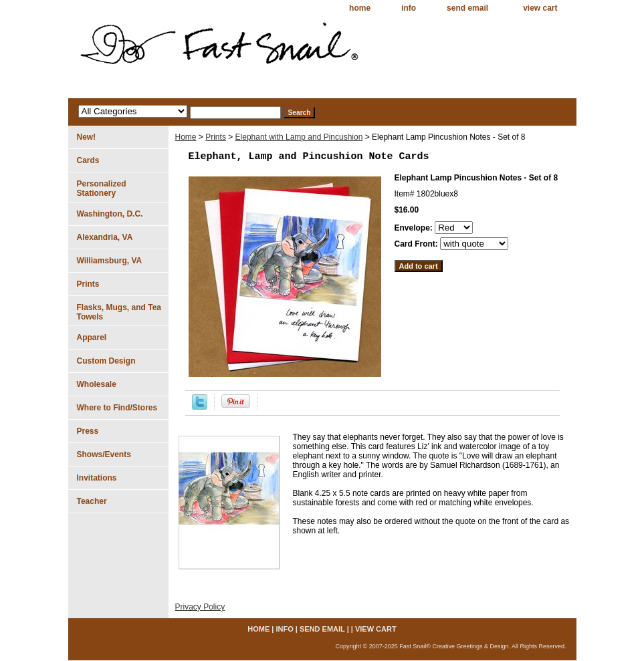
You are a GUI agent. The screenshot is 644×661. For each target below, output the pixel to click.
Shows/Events (104, 454)
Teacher (92, 501)
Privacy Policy (200, 607)
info (409, 8)
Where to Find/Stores (117, 408)
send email (467, 8)
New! (87, 137)
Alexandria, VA (105, 237)
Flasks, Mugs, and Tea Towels (119, 312)
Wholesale (97, 384)
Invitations (97, 478)
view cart (540, 8)
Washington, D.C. (110, 214)
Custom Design (106, 361)
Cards (88, 160)
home (360, 8)
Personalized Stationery (102, 188)
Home (186, 137)
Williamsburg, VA (110, 261)
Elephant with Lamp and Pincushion (299, 137)
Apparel (92, 338)
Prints (216, 137)
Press (88, 431)
